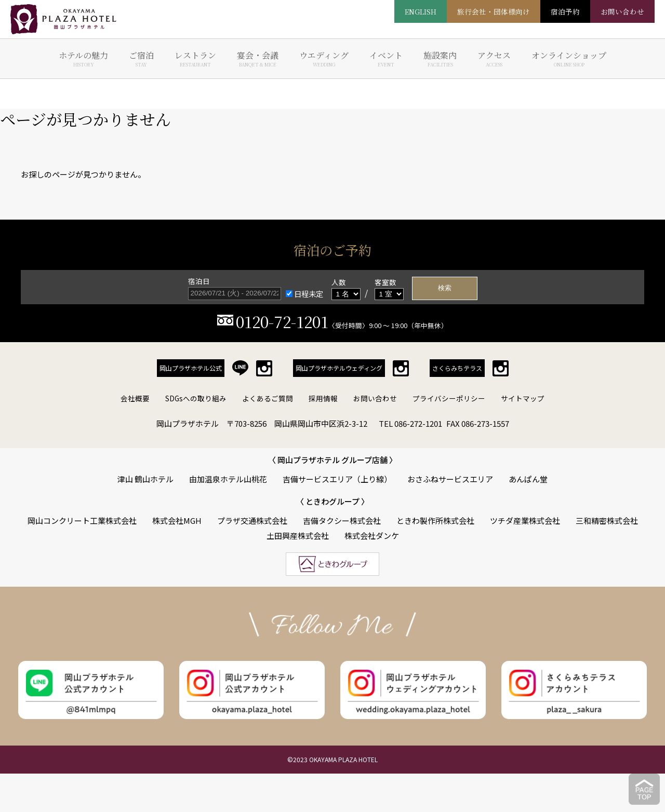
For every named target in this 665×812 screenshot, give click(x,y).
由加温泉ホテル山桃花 (228, 479)
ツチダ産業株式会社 (525, 520)
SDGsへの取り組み (196, 398)
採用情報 (323, 398)
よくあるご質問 (268, 398)
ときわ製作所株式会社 (435, 520)
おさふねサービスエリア (450, 479)
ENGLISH (421, 11)
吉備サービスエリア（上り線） (337, 479)
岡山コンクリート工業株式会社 (82, 520)
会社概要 (135, 398)
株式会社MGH (177, 520)
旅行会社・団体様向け (494, 11)
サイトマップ (523, 398)
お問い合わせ (375, 398)
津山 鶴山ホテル (145, 479)
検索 (445, 288)
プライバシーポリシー (449, 398)
